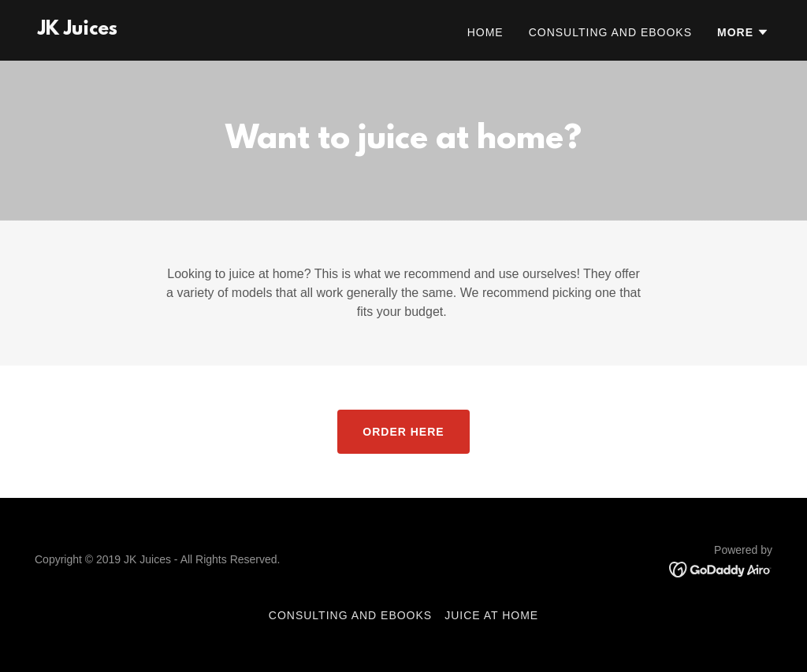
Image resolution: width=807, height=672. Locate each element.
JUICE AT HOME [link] (491, 615)
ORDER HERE (403, 432)
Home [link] (485, 32)
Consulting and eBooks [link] (610, 32)
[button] (743, 32)
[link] (78, 30)
